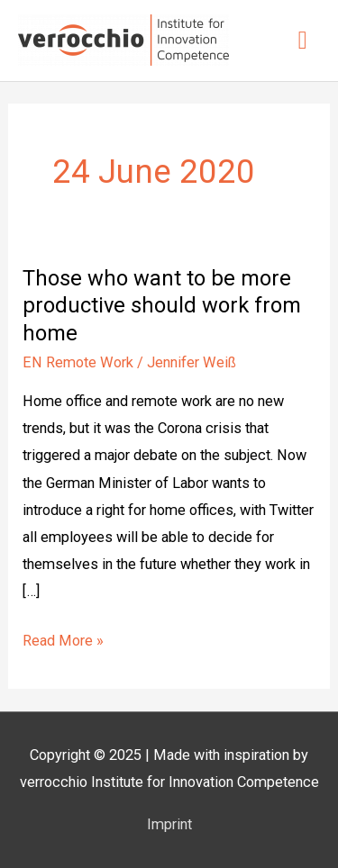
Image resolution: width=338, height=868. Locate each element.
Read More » (63, 638)
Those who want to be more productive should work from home (162, 306)
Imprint (169, 824)
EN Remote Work (78, 362)
